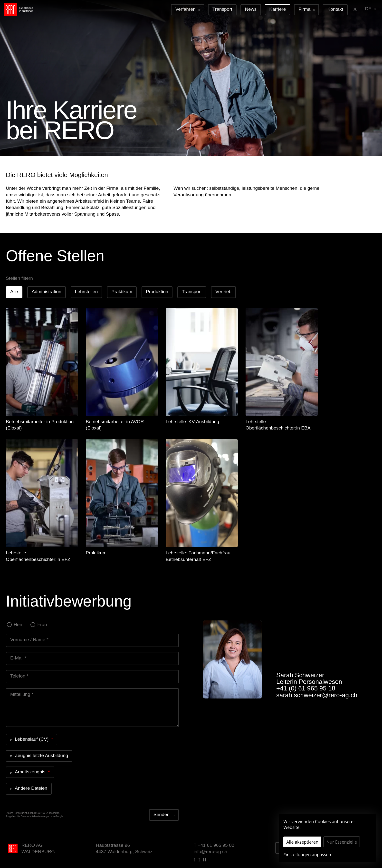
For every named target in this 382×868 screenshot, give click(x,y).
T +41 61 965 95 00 (214, 845)
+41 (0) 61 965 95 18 (306, 688)
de (370, 9)
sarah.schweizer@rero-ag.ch (317, 695)
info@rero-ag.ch (210, 852)
